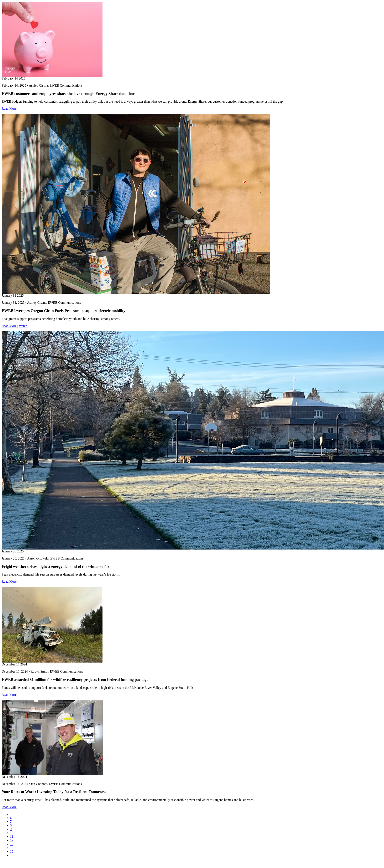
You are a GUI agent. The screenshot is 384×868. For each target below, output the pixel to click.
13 (12, 844)
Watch (23, 326)
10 (12, 833)
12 (12, 840)
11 (12, 836)
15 (12, 851)
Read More (9, 109)
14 (12, 848)
